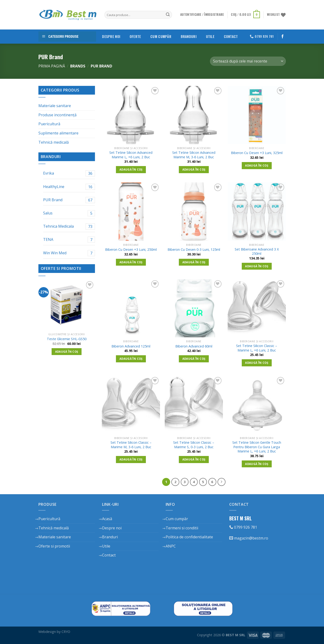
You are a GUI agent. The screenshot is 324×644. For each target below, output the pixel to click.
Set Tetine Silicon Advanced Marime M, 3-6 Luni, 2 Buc (194, 155)
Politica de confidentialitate (189, 537)
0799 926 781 (243, 527)
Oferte (135, 36)
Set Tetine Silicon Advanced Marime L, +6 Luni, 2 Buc (131, 155)
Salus (69, 213)
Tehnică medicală (54, 142)
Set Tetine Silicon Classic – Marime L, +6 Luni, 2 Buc (257, 348)
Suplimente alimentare (58, 133)
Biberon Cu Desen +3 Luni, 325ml (257, 153)
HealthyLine (69, 187)
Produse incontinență (57, 115)
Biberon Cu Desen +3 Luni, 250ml (131, 250)
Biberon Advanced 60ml (194, 346)
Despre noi (111, 36)
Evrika (69, 173)
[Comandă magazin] (248, 61)
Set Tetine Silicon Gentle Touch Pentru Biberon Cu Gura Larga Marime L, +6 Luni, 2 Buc (257, 447)
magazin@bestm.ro (249, 538)
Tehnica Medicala (69, 226)
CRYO (66, 632)
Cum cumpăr (161, 36)
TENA (69, 240)
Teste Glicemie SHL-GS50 (67, 339)
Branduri (189, 36)
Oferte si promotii (54, 546)
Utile (210, 36)
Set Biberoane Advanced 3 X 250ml (257, 252)
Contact (231, 36)
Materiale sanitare (55, 106)
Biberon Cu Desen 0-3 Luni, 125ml (194, 250)
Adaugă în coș (67, 352)
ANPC (171, 546)
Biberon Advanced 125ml (131, 346)
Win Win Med (69, 253)
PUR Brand (69, 200)
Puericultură (49, 124)
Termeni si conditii (182, 528)
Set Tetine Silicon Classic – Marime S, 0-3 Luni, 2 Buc (194, 445)
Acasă (107, 519)
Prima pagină (52, 66)
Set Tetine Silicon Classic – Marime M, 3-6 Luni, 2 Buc (131, 445)
